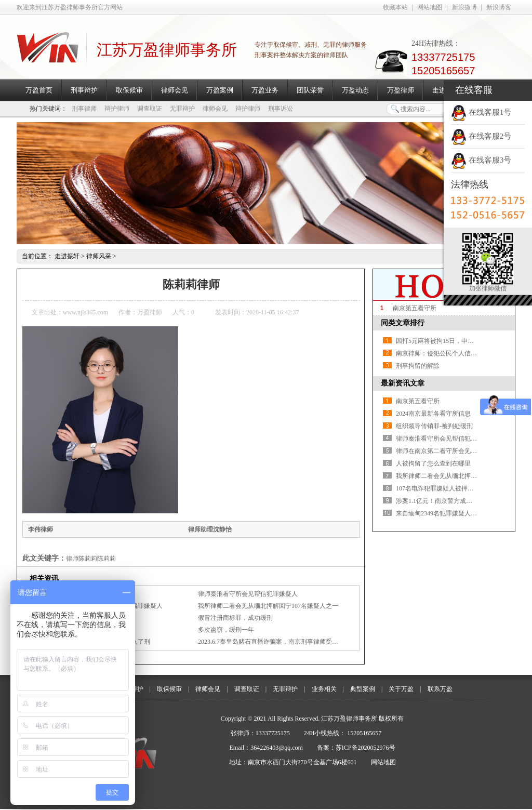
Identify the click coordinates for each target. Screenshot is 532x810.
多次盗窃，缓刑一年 (226, 630)
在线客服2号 (481, 136)
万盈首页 (39, 90)
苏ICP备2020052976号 (365, 748)
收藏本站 (395, 7)
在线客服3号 (481, 160)
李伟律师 (41, 529)
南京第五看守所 (415, 308)
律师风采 (99, 256)
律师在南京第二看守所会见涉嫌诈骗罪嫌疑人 (458, 451)
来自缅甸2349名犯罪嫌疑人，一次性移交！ (455, 513)
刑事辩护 (84, 90)
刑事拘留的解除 (418, 366)
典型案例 (363, 689)
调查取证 (150, 109)
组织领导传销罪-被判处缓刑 (434, 426)
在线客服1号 (481, 112)
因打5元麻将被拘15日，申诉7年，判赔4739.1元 (461, 341)
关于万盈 (401, 689)
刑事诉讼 (281, 109)
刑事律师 (84, 109)
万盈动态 (355, 90)
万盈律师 (401, 90)
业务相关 (324, 689)
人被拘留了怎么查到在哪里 (433, 463)
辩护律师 (117, 109)
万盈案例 (220, 90)
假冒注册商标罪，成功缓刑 (235, 618)
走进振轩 (67, 256)
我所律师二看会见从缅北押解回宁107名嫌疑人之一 (268, 606)
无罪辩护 (182, 109)
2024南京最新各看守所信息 (433, 414)
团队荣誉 (310, 90)
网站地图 (430, 7)
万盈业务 (265, 90)
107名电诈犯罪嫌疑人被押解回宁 (441, 488)
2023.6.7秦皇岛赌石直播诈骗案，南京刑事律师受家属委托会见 (284, 642)
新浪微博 (464, 7)
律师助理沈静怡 (210, 529)
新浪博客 (499, 7)
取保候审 (129, 90)
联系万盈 (440, 689)
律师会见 (175, 90)
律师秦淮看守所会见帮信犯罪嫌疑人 (248, 594)
